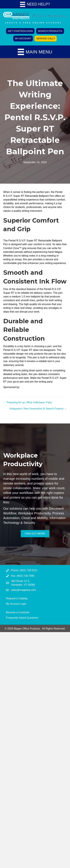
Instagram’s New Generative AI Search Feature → (38, 409)
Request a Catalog (17, 598)
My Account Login (16, 604)
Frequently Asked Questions (22, 618)
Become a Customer (18, 612)
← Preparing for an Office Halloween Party (28, 402)
